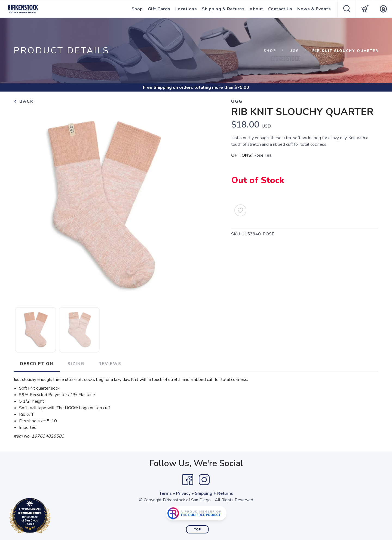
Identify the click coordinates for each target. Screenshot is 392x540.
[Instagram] (204, 480)
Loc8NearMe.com (54, 517)
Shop (137, 9)
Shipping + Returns (214, 493)
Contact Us (280, 9)
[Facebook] (188, 480)
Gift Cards (159, 9)
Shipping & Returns (223, 9)
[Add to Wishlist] (240, 210)
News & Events (314, 9)
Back (24, 101)
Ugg (294, 51)
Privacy (183, 493)
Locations (186, 9)
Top (197, 530)
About (256, 9)
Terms (166, 493)
